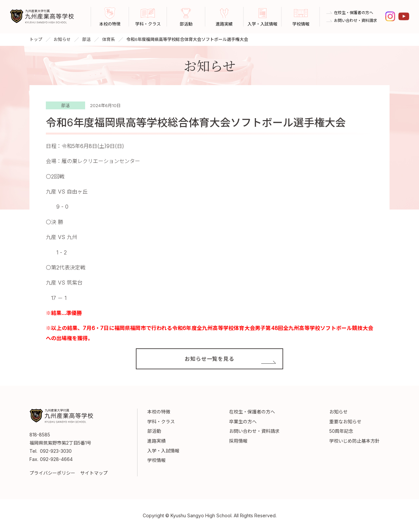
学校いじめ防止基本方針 (355, 441)
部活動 (154, 431)
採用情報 (238, 441)
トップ (36, 39)
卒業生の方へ (243, 422)
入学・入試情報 (163, 451)
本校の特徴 (159, 412)
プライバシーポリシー (52, 473)
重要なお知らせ (345, 422)
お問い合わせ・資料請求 (355, 21)
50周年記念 (341, 431)
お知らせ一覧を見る (209, 359)
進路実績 (156, 441)
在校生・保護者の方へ (354, 13)
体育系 (109, 39)
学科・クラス (161, 422)
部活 (86, 39)
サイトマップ (94, 473)
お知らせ (62, 39)
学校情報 (156, 460)
